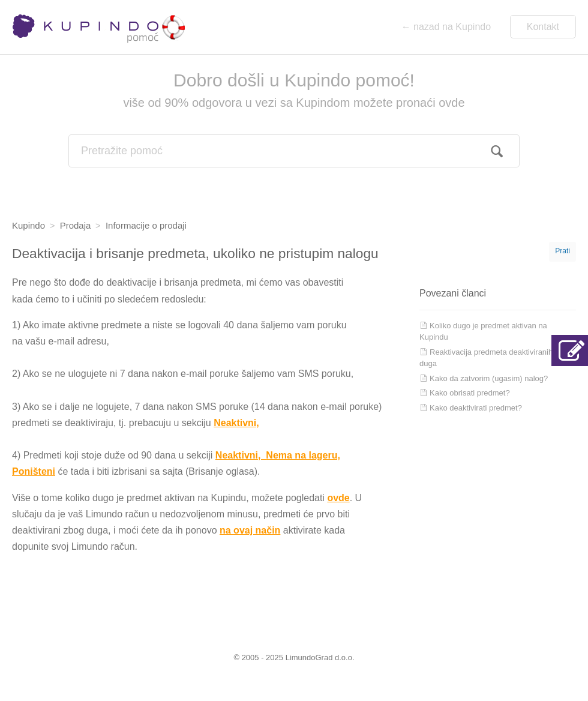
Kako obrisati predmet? (470, 393)
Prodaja (76, 225)
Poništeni (34, 471)
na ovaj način (250, 530)
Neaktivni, (236, 423)
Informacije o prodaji (146, 225)
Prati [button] (562, 251)
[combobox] (294, 151)
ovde (338, 498)
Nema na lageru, (303, 455)
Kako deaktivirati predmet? (476, 408)
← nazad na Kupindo (446, 27)
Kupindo (28, 225)
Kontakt (543, 27)
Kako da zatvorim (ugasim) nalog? (489, 378)
